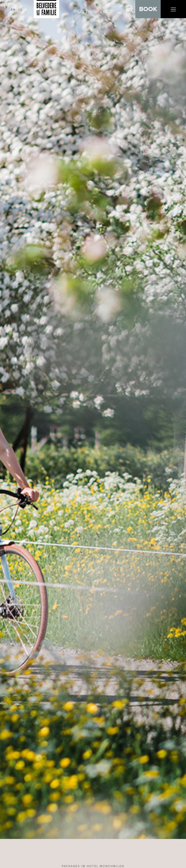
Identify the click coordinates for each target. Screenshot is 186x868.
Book (148, 9)
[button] (14, 419)
